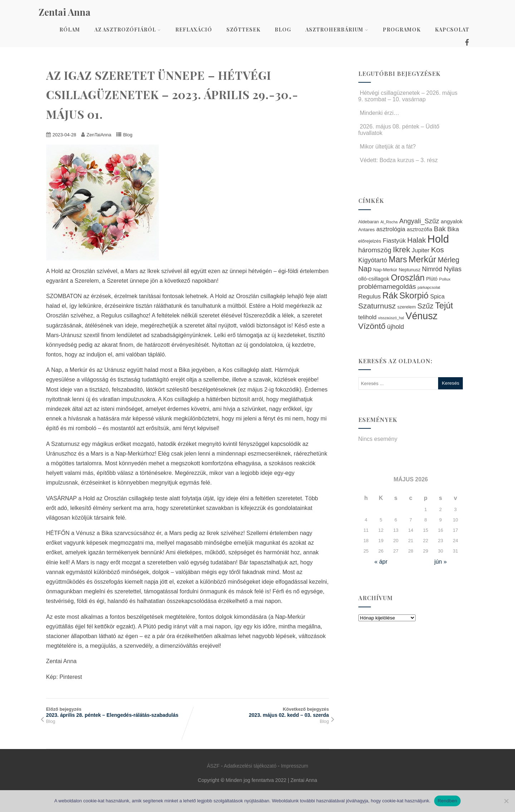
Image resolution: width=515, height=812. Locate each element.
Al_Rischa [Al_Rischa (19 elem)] (389, 222)
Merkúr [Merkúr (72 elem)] (422, 259)
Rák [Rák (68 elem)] (390, 295)
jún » (440, 562)
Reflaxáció (194, 30)
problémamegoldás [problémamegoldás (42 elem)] (387, 286)
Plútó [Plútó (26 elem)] (432, 279)
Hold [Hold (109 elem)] (438, 239)
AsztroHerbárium (337, 30)
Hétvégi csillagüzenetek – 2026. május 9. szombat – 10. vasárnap (408, 96)
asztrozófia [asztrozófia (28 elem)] (420, 229)
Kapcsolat (452, 30)
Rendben (448, 801)
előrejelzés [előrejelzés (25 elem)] (370, 241)
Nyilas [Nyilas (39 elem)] (453, 269)
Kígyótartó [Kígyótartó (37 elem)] (373, 260)
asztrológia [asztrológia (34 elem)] (391, 229)
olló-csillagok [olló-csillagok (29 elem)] (374, 279)
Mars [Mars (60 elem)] (398, 259)
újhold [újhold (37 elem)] (395, 327)
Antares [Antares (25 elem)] (367, 230)
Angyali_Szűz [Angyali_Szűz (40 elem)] (419, 221)
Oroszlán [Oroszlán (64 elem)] (408, 278)
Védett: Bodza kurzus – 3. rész (398, 160)
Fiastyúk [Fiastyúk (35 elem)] (394, 240)
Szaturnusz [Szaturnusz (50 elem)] (377, 306)
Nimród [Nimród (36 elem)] (432, 269)
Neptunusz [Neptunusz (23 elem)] (410, 270)
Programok (402, 30)
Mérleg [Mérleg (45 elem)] (448, 260)
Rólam (70, 30)
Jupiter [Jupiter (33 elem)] (420, 250)
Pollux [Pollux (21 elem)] (445, 279)
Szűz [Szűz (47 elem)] (425, 306)
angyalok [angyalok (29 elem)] (452, 221)
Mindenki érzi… (379, 113)
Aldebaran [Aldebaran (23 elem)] (369, 222)
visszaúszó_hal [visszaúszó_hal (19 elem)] (391, 318)
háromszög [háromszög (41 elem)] (375, 250)
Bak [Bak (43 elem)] (440, 229)
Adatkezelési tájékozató (250, 766)
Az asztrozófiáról (128, 30)
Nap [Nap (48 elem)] (365, 269)
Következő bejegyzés (258, 712)
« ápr (381, 562)
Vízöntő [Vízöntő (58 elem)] (372, 326)
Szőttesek (243, 30)
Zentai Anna (65, 12)
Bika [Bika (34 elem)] (453, 229)
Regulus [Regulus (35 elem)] (370, 296)
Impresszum (294, 766)
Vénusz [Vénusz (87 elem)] (421, 316)
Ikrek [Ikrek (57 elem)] (402, 250)
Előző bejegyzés (117, 712)
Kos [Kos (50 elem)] (437, 250)
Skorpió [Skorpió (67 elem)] (414, 295)
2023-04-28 (64, 135)
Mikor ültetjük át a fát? (387, 147)
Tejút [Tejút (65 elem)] (444, 305)
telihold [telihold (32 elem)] (367, 317)
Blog (283, 30)
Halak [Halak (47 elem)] (417, 240)
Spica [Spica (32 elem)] (438, 296)
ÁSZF (213, 766)
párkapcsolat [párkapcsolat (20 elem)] (429, 287)
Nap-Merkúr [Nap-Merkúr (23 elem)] (385, 270)
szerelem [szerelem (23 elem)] (406, 307)
